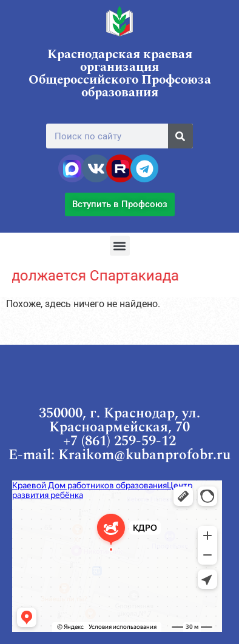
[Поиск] (180, 136)
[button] (120, 246)
